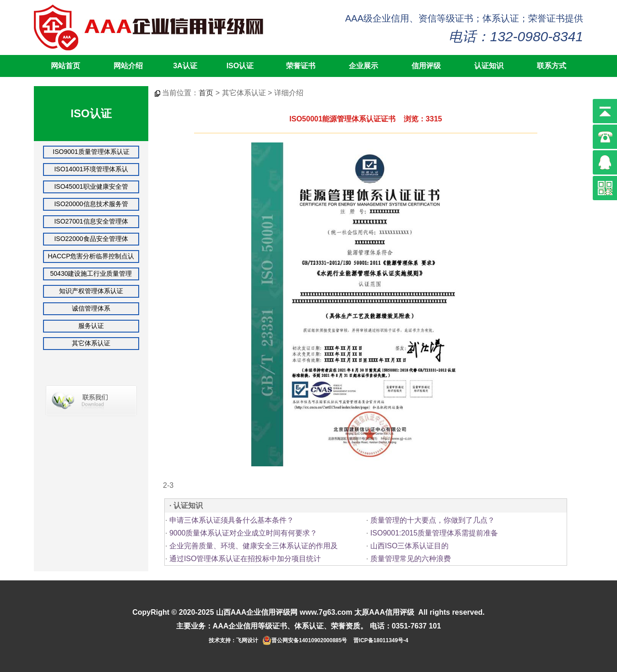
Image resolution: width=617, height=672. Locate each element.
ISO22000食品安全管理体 (91, 239)
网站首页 (65, 66)
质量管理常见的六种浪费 (411, 559)
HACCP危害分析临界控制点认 (91, 256)
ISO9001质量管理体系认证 (91, 152)
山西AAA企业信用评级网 (257, 612)
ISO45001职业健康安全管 (91, 186)
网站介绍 (128, 66)
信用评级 (426, 66)
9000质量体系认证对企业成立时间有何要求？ (244, 533)
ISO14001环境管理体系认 (91, 169)
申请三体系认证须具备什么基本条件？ (232, 520)
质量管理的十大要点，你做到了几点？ (433, 520)
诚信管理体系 (91, 308)
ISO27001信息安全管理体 (91, 221)
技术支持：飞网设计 (233, 640)
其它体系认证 (91, 343)
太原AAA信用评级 (384, 612)
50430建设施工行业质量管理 (91, 273)
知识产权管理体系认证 (91, 291)
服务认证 (91, 326)
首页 (206, 93)
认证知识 (489, 66)
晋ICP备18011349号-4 (381, 640)
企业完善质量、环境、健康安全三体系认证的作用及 (254, 546)
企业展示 (363, 66)
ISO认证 (240, 66)
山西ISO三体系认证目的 (410, 546)
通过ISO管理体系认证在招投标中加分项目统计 (245, 559)
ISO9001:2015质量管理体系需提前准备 (434, 533)
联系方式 (552, 66)
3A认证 (185, 66)
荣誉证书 (301, 66)
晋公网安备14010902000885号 (309, 640)
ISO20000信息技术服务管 (91, 204)
